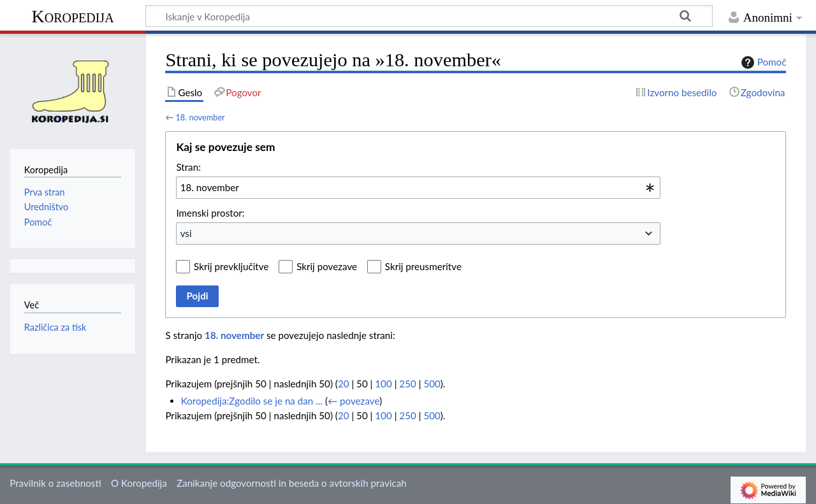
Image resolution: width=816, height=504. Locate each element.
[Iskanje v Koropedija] (429, 16)
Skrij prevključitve (231, 266)
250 (407, 384)
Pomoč (762, 62)
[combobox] (418, 187)
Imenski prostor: (210, 213)
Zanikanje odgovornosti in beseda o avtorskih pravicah (292, 483)
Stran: (188, 167)
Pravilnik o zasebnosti (55, 483)
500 (432, 384)
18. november (200, 117)
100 (383, 384)
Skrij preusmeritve (423, 266)
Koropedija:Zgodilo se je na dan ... (252, 401)
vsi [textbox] (186, 233)
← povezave (353, 401)
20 (344, 384)
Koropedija (72, 16)
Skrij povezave (327, 266)
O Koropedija (139, 483)
